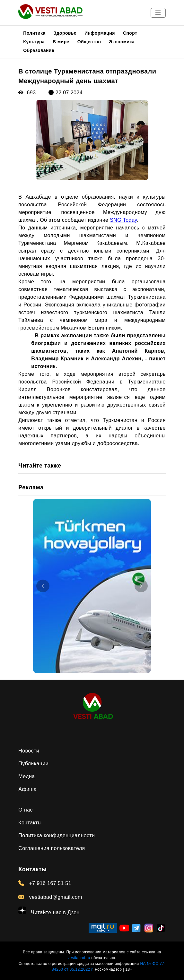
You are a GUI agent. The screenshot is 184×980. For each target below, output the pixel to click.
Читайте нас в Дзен (49, 911)
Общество (89, 42)
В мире (61, 42)
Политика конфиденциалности (57, 835)
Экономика (122, 42)
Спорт (130, 33)
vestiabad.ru (79, 958)
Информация (100, 33)
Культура (34, 42)
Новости (29, 751)
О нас (26, 810)
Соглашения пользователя (52, 848)
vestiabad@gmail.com (50, 897)
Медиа (26, 776)
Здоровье (65, 33)
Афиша (27, 789)
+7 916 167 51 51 (45, 883)
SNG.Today (123, 220)
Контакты (30, 823)
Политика (34, 33)
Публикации (33, 764)
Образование (39, 50)
